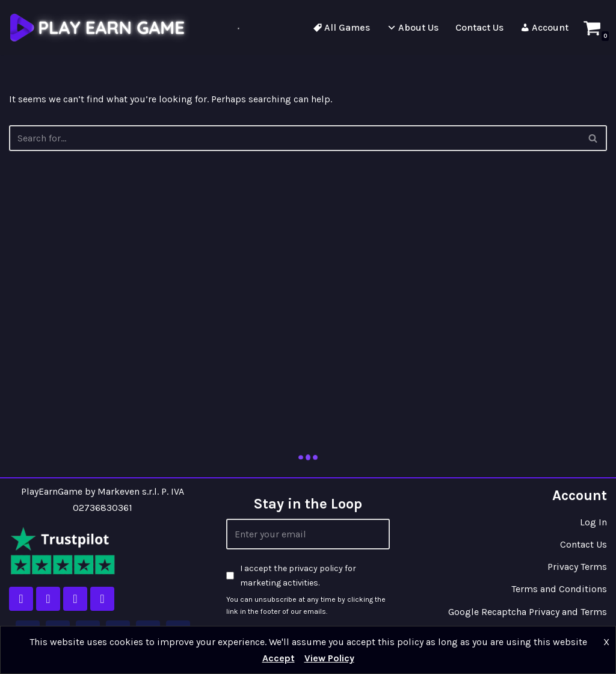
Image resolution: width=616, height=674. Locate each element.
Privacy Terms (577, 567)
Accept (279, 658)
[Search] (593, 138)
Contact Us (584, 544)
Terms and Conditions (559, 589)
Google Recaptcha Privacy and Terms (528, 612)
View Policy (329, 658)
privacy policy (316, 568)
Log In (593, 522)
